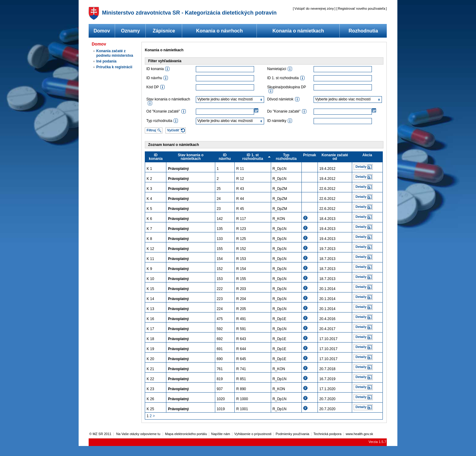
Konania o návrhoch (219, 31)
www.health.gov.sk (359, 434)
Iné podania (106, 61)
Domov (102, 31)
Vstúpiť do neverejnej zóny (314, 8)
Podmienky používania (292, 434)
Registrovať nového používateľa (362, 8)
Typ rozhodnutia (286, 157)
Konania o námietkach (298, 31)
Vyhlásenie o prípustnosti (253, 434)
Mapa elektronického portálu (186, 434)
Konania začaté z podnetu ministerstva (115, 53)
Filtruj (151, 130)
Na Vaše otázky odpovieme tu (139, 434)
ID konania (156, 157)
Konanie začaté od (335, 157)
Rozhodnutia (363, 31)
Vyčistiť (173, 130)
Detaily (361, 167)
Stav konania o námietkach (191, 157)
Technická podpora (328, 434)
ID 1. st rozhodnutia (253, 157)
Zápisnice (164, 31)
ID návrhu (225, 157)
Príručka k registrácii (114, 67)
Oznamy (131, 31)
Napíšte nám (221, 434)
